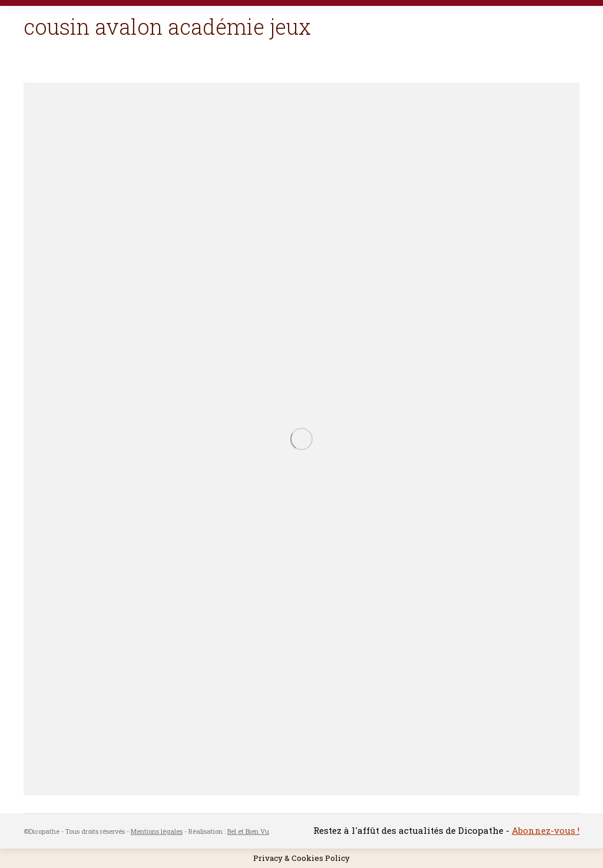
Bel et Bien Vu (248, 831)
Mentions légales (157, 831)
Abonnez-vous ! (546, 830)
